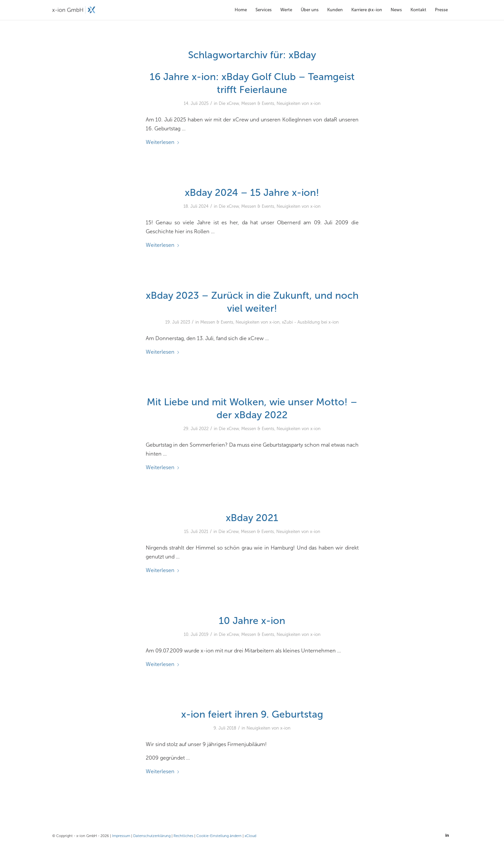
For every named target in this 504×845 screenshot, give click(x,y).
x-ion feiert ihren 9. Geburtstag (252, 714)
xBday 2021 (252, 518)
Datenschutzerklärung (152, 836)
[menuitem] (241, 10)
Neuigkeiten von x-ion (299, 103)
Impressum (121, 836)
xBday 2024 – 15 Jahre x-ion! (252, 193)
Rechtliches (183, 836)
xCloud (250, 836)
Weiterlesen (163, 142)
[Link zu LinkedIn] (447, 835)
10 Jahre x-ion (252, 621)
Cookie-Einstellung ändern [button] (219, 836)
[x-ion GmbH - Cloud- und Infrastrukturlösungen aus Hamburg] (74, 10)
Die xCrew (229, 103)
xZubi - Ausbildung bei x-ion (310, 322)
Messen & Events (258, 103)
